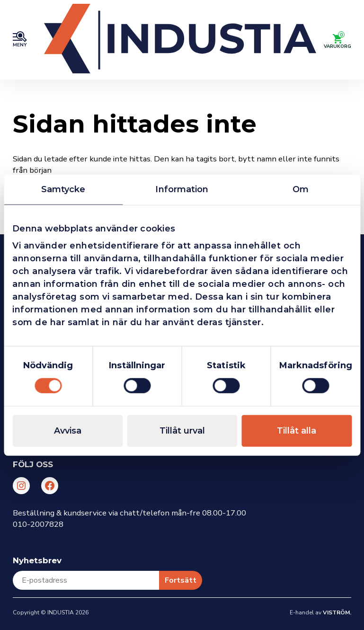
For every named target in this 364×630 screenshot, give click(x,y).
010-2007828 (38, 524)
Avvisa (68, 431)
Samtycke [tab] (63, 189)
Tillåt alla (297, 431)
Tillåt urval (182, 431)
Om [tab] (301, 189)
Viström (336, 612)
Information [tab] (182, 189)
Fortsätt (181, 580)
